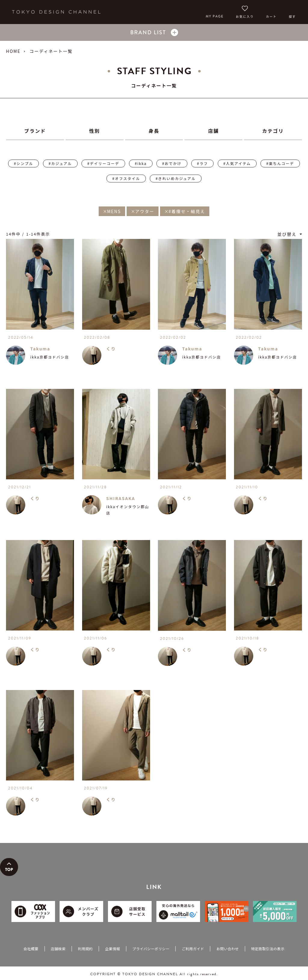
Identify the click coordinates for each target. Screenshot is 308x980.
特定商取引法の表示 (268, 949)
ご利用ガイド (193, 949)
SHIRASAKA (121, 498)
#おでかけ (172, 163)
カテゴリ (273, 131)
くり (111, 349)
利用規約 (85, 949)
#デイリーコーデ (103, 163)
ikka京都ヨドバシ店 (49, 357)
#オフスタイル (126, 178)
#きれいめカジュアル (176, 178)
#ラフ (203, 163)
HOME (13, 51)
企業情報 (112, 949)
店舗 (214, 131)
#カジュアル (60, 163)
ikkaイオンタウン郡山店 (128, 510)
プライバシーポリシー (151, 949)
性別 (94, 131)
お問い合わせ (227, 949)
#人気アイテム (237, 163)
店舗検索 (58, 949)
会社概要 (31, 949)
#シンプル (23, 163)
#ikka (141, 163)
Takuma (40, 349)
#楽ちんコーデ (280, 163)
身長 (154, 131)
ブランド (35, 131)
